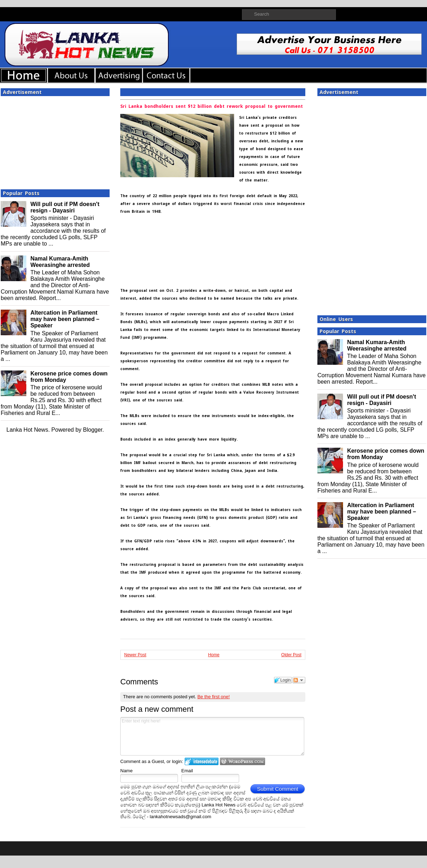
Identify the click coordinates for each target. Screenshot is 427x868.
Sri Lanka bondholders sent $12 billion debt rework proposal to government (212, 106)
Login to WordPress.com (243, 761)
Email (187, 771)
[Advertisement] (55, 141)
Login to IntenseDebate (202, 761)
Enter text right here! (212, 736)
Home (214, 655)
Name (126, 771)
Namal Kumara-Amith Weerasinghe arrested (60, 262)
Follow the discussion (299, 680)
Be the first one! (214, 697)
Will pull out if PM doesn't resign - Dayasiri (65, 207)
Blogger (93, 430)
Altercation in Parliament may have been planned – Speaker (65, 319)
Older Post (291, 655)
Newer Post (135, 655)
